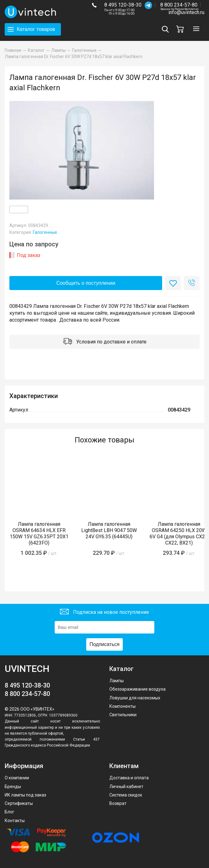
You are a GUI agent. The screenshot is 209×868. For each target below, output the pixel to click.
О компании (17, 778)
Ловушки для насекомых (135, 698)
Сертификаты (19, 803)
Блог (10, 812)
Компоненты (122, 706)
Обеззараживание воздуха (137, 689)
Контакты (15, 821)
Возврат (118, 803)
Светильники (123, 715)
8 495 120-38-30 (123, 5)
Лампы (117, 681)
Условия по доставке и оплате (105, 342)
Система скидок (126, 795)
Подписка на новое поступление (104, 612)
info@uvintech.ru (186, 12)
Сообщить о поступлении (86, 283)
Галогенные (45, 232)
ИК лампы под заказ (25, 795)
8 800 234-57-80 (179, 5)
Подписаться (105, 644)
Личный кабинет (126, 787)
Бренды (13, 787)
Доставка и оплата (129, 778)
